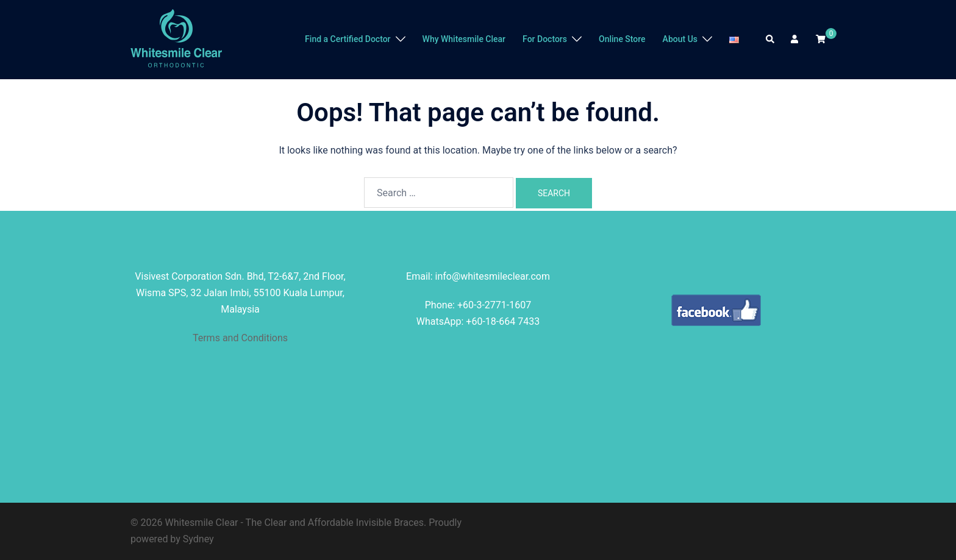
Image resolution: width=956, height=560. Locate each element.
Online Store (622, 39)
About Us (680, 39)
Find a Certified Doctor (348, 39)
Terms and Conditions (240, 338)
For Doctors (545, 39)
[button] (771, 40)
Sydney (198, 539)
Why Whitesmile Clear (464, 39)
